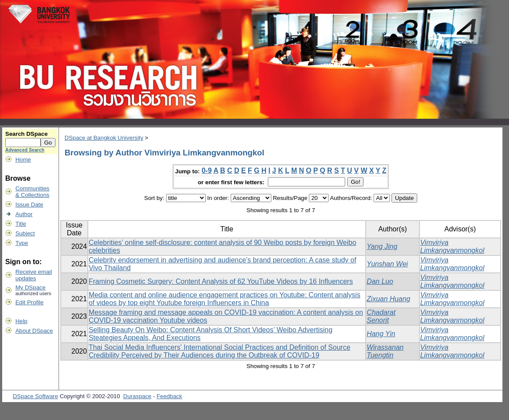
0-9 (206, 170)
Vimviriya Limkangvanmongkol (452, 246)
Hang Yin (381, 334)
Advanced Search (25, 150)
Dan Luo (380, 281)
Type (22, 243)
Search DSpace (26, 134)
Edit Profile (29, 302)
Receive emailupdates (34, 275)
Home (23, 160)
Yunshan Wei (387, 264)
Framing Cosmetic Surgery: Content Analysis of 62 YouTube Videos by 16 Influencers (221, 281)
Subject (25, 233)
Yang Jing (382, 246)
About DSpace (34, 331)
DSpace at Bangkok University (104, 138)
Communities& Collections (32, 192)
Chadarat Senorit (381, 316)
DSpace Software (35, 396)
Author (24, 214)
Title (21, 224)
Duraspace (137, 396)
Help (21, 321)
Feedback (169, 396)
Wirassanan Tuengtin (385, 351)
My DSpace (30, 287)
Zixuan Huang (388, 299)
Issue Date (29, 205)
